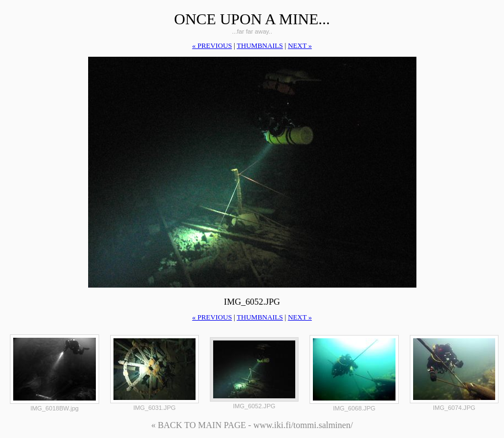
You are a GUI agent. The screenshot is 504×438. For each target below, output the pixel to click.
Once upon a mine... (252, 19)
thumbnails (260, 46)
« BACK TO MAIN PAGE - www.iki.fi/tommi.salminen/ (252, 425)
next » (300, 46)
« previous (212, 46)
